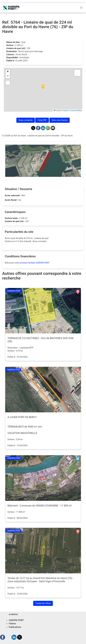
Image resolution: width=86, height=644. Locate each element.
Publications (15, 627)
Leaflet (57, 110)
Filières (12, 624)
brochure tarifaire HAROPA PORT (34, 263)
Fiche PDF (42, 120)
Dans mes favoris (60, 120)
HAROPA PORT (16, 620)
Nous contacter (26, 120)
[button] (43, 87)
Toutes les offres (43, 603)
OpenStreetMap (76, 110)
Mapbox (66, 110)
